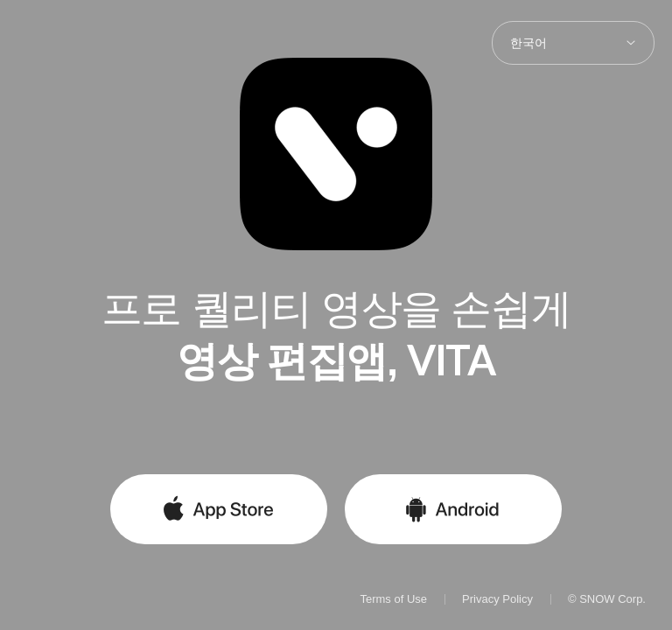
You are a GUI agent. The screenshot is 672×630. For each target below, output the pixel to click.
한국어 (528, 43)
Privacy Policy (497, 599)
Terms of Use (393, 599)
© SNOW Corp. (607, 599)
